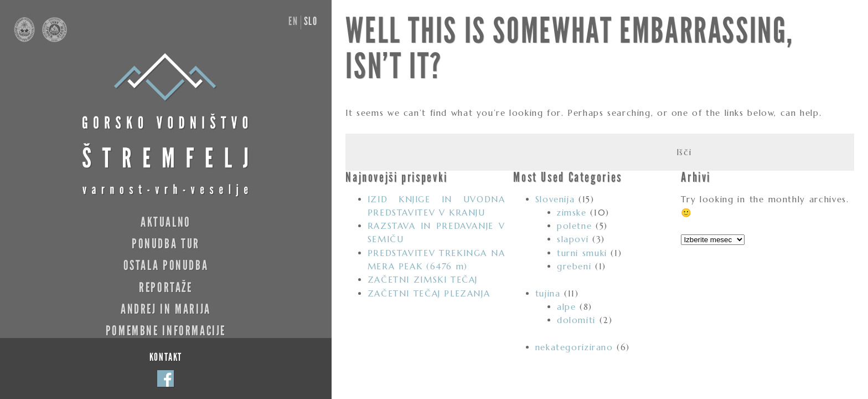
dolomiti (576, 320)
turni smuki (582, 253)
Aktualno (166, 222)
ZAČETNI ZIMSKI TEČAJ (423, 280)
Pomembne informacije (166, 331)
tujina (548, 293)
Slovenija (555, 199)
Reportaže (166, 287)
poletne (574, 226)
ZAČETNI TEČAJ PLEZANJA (429, 293)
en (293, 21)
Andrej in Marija (166, 309)
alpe (566, 307)
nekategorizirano (574, 347)
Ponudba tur (166, 244)
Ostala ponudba (166, 265)
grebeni (574, 266)
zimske (572, 213)
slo (311, 21)
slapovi (573, 239)
